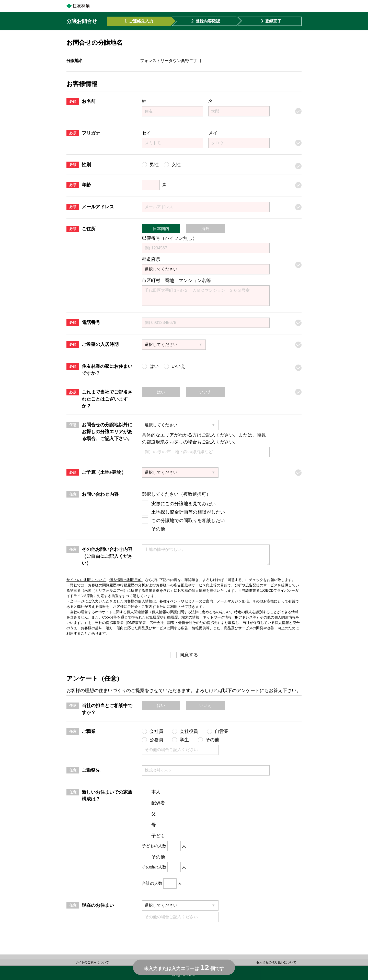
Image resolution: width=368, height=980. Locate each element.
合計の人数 (152, 883)
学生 (184, 740)
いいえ (205, 392)
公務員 (156, 740)
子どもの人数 (154, 846)
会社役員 (189, 731)
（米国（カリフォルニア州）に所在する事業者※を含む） (127, 590)
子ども (158, 836)
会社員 (156, 731)
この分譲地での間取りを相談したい (188, 521)
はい (161, 392)
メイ (213, 133)
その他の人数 (154, 867)
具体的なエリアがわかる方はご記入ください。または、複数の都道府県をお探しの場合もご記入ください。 (204, 438)
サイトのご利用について (86, 580)
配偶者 (158, 803)
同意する (189, 655)
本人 (156, 792)
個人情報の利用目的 (125, 580)
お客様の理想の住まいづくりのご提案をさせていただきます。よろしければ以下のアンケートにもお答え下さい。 (184, 691)
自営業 (222, 731)
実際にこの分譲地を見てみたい (183, 504)
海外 (205, 229)
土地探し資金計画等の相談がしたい (188, 512)
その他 (158, 529)
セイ (146, 133)
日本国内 (161, 229)
